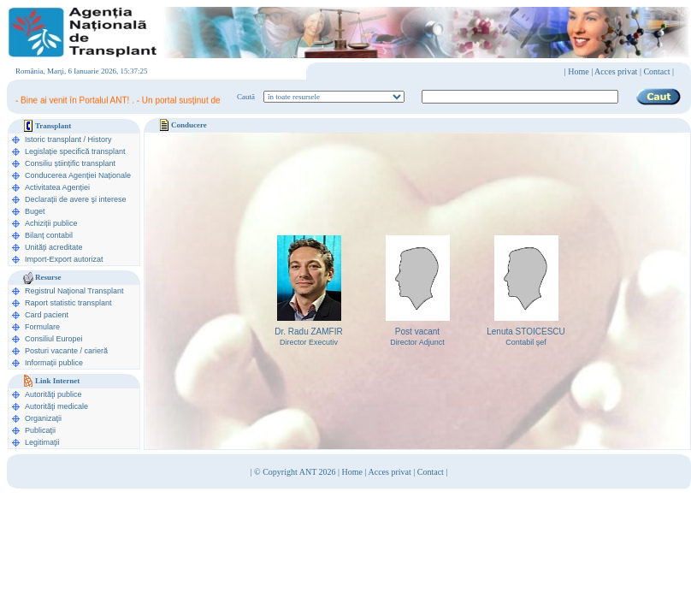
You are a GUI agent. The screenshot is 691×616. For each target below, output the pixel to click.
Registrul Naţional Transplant (74, 291)
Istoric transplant (53, 139)
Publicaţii (40, 430)
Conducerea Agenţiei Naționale (78, 175)
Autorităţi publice (53, 394)
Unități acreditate (54, 247)
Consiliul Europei (54, 339)
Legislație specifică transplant (75, 151)
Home (578, 71)
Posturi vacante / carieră (66, 351)
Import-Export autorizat (64, 259)
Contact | (659, 71)
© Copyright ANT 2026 (296, 472)
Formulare (42, 327)
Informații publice (54, 363)
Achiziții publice (51, 223)
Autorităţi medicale (56, 406)
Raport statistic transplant (68, 303)
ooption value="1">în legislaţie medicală (334, 97)
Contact (431, 472)
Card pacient (47, 315)
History (100, 139)
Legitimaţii (42, 442)
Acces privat (616, 71)
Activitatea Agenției (57, 187)
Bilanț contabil (49, 235)
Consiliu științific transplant (70, 163)
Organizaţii (43, 418)
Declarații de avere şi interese (76, 199)
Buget (35, 211)
